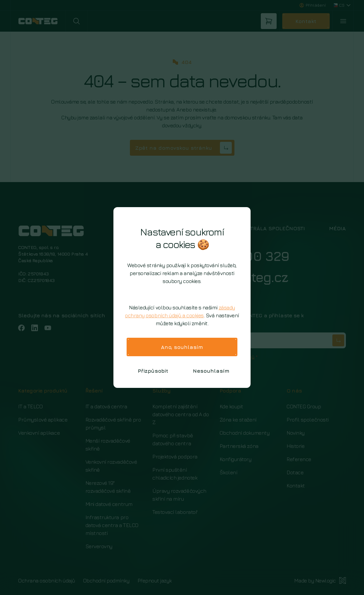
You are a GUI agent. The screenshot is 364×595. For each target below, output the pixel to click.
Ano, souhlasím (182, 347)
